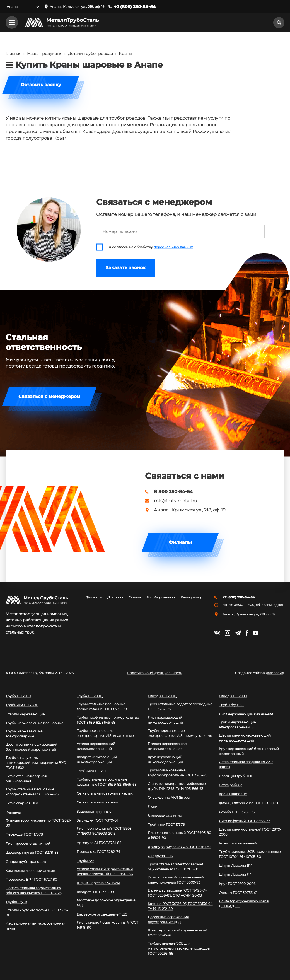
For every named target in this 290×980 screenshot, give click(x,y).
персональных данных (173, 247)
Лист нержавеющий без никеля (246, 714)
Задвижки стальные (165, 816)
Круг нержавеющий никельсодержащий (165, 760)
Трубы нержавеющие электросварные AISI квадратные (105, 733)
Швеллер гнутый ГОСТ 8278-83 (32, 852)
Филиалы (180, 542)
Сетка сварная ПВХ (22, 803)
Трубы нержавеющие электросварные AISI (237, 725)
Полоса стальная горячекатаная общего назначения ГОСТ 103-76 (33, 890)
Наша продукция (45, 54)
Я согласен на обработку (151, 247)
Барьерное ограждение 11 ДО (102, 914)
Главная (13, 54)
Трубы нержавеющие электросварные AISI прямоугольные (180, 733)
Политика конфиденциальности (155, 673)
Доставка (115, 597)
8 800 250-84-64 (173, 492)
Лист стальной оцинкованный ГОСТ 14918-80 (107, 925)
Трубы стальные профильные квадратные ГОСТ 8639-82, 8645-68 (107, 782)
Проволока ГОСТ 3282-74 (98, 852)
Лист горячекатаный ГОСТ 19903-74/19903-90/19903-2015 (105, 831)
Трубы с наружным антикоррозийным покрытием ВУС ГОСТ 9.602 (36, 763)
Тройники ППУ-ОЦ (22, 705)
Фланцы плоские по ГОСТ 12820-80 (249, 803)
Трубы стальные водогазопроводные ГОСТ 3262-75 (180, 707)
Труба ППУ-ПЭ (18, 696)
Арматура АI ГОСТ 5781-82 (99, 843)
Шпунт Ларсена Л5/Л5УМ (98, 883)
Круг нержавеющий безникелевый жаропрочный (249, 751)
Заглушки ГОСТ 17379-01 (97, 820)
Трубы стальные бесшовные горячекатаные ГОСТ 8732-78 (102, 707)
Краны (125, 54)
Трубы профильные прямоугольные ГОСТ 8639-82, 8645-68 (108, 720)
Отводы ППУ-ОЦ (162, 696)
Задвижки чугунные (94, 811)
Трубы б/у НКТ (231, 705)
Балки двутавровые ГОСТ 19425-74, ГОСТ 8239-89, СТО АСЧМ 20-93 (177, 893)
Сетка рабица (231, 785)
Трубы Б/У (85, 861)
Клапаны (13, 812)
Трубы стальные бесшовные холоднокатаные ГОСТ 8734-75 (32, 792)
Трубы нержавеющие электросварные (24, 734)
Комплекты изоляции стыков (30, 871)
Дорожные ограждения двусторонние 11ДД (168, 919)
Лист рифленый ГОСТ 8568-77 (244, 821)
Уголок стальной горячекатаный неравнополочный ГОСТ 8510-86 (105, 871)
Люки (153, 806)
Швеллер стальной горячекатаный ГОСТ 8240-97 (177, 933)
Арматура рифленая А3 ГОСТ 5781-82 (179, 847)
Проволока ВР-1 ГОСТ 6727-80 (31, 879)
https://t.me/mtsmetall (238, 633)
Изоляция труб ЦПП (236, 776)
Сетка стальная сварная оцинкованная (26, 779)
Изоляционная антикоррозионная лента (35, 926)
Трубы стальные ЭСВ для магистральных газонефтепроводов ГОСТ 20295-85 (179, 948)
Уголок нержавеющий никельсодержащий (96, 746)
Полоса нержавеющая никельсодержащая (167, 746)
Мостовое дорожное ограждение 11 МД (107, 903)
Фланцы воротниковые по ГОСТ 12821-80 (38, 823)
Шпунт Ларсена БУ (235, 866)
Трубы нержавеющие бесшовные (34, 723)
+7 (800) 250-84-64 (135, 7)
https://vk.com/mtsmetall (217, 633)
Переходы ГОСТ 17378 (24, 834)
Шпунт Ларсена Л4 (235, 874)
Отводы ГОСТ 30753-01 (238, 893)
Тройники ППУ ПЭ (93, 771)
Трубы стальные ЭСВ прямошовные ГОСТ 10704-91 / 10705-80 (250, 854)
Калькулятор (192, 597)
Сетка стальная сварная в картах (105, 793)
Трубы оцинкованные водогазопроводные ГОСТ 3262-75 (178, 773)
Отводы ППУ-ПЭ (233, 696)
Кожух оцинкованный (238, 843)
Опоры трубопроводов (26, 862)
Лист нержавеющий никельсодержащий (165, 720)
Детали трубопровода (90, 54)
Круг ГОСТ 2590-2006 (237, 884)
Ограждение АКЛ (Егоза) (169, 797)
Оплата (135, 597)
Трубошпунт (16, 902)
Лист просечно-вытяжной (28, 843)
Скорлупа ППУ (161, 856)
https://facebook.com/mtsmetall (247, 633)
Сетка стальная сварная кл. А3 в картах (246, 764)
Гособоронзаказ (161, 597)
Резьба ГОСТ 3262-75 (237, 812)
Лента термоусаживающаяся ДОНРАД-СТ (244, 903)
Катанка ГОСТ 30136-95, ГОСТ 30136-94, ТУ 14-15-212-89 (180, 906)
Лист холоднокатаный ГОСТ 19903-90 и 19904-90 (179, 835)
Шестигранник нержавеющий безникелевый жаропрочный (32, 747)
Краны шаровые (233, 794)
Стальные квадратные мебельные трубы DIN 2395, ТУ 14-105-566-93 (177, 786)
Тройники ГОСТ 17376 (166, 825)
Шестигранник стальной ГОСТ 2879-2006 (250, 832)
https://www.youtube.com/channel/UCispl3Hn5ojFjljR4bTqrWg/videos (256, 633)
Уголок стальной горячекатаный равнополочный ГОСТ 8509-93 (176, 880)
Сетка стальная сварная (97, 802)
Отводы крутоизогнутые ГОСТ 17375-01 (37, 913)
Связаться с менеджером (49, 396)
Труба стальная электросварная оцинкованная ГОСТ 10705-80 (175, 867)
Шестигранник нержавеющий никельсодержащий (245, 738)
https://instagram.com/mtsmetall (228, 633)
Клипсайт (275, 673)
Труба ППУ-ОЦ (90, 696)
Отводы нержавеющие (25, 714)
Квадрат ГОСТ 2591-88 (95, 892)
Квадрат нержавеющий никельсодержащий (97, 760)
